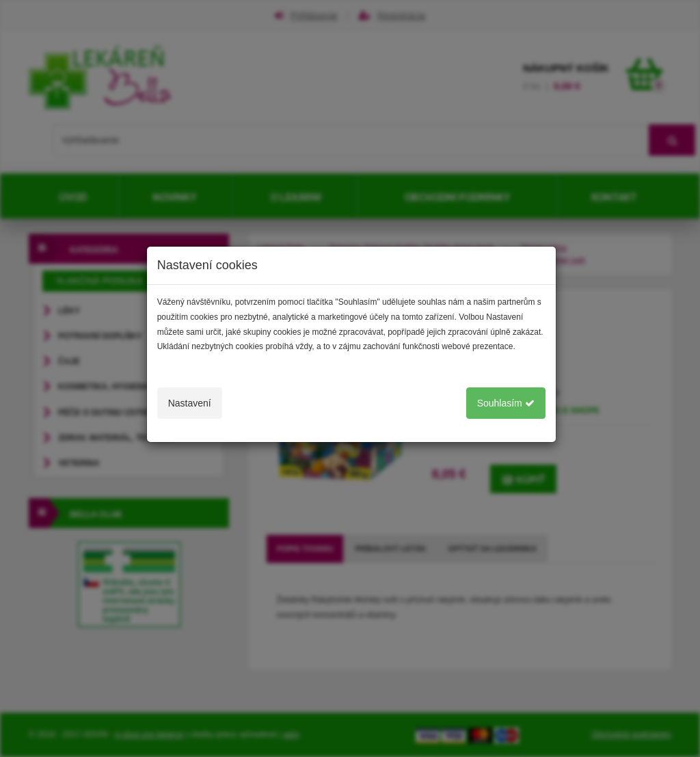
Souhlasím (506, 403)
